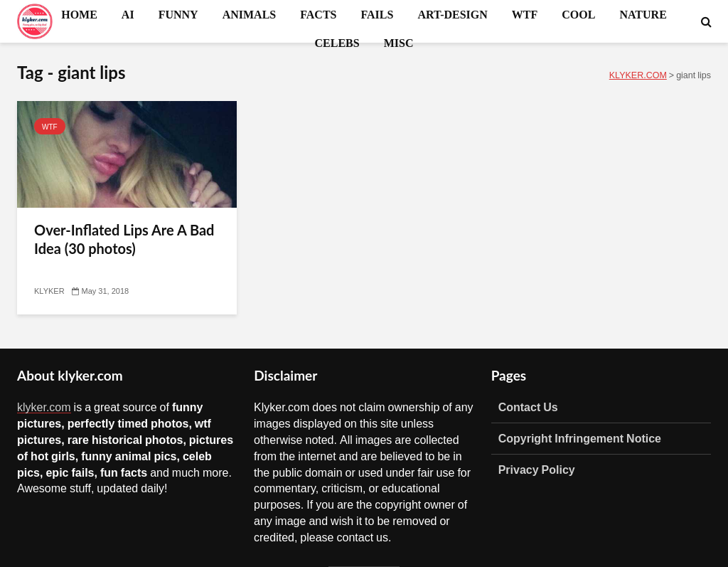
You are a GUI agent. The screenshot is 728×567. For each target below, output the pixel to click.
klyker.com (44, 407)
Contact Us (528, 407)
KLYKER (49, 291)
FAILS (377, 14)
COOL (578, 14)
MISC (399, 43)
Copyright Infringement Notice (580, 438)
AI (128, 14)
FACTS (318, 14)
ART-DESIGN (452, 14)
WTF (525, 14)
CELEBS (337, 43)
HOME (79, 14)
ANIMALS (250, 14)
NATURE (643, 14)
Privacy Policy (537, 470)
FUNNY (178, 14)
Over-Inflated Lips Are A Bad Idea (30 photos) (124, 239)
